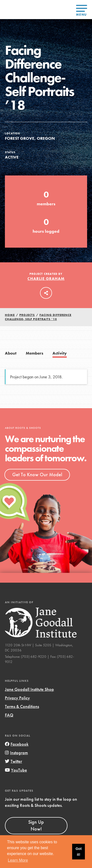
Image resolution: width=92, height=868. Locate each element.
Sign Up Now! (36, 825)
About (11, 353)
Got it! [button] (79, 852)
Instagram (16, 753)
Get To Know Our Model (37, 475)
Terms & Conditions (22, 706)
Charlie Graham (46, 279)
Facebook (17, 744)
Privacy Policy (17, 698)
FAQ (9, 715)
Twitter (13, 761)
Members (34, 353)
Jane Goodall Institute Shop (29, 689)
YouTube (16, 770)
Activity (60, 353)
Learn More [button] (18, 860)
